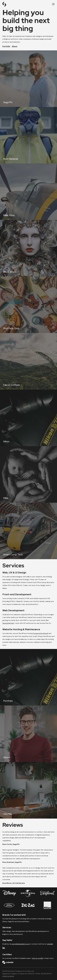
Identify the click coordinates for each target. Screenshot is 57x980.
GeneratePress (8, 623)
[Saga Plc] (28, 79)
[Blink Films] (28, 192)
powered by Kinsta (41, 633)
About (15, 46)
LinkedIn (50, 944)
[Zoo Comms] (28, 248)
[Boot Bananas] (28, 135)
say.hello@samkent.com (21, 944)
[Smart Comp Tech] (28, 531)
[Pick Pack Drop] (28, 305)
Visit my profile (37, 958)
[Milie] (28, 474)
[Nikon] (28, 418)
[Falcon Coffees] (28, 361)
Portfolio (6, 46)
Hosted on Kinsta (8, 976)
